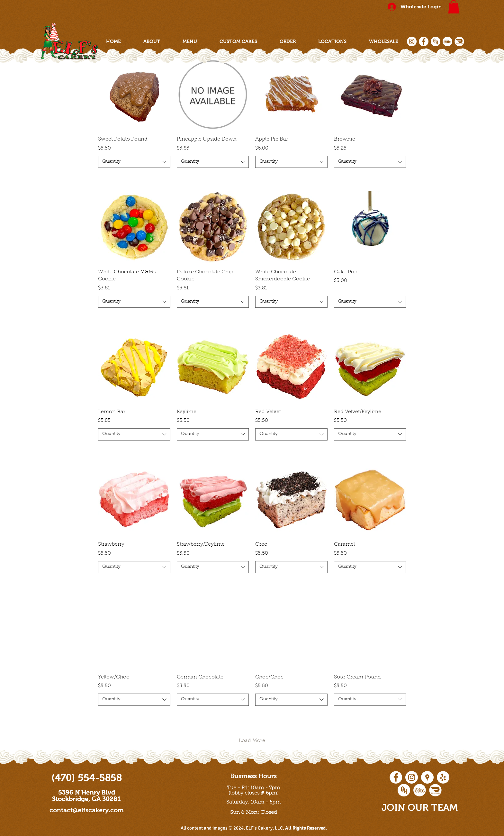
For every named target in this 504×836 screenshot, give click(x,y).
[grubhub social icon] (436, 41)
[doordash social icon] (459, 41)
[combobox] (134, 162)
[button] (454, 7)
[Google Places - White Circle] (427, 777)
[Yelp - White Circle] (443, 777)
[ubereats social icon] (447, 41)
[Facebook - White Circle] (424, 41)
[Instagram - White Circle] (412, 41)
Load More (252, 741)
